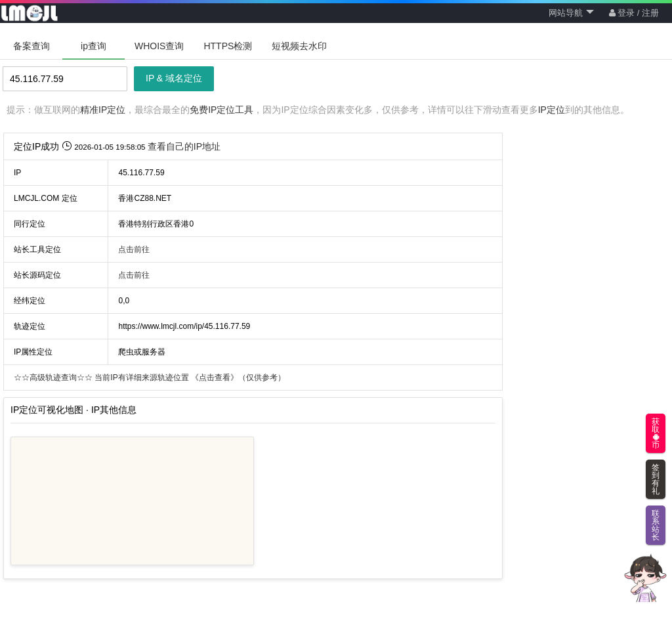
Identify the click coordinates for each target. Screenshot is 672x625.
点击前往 (134, 249)
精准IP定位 (103, 110)
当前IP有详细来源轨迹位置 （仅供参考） (150, 377)
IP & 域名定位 (174, 78)
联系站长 (656, 525)
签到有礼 (656, 479)
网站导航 (571, 13)
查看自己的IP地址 (184, 146)
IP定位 (552, 110)
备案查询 (31, 46)
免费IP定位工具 (221, 110)
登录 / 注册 (634, 13)
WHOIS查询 (159, 46)
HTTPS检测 (228, 46)
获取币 (656, 433)
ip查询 (94, 46)
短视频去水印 (299, 46)
